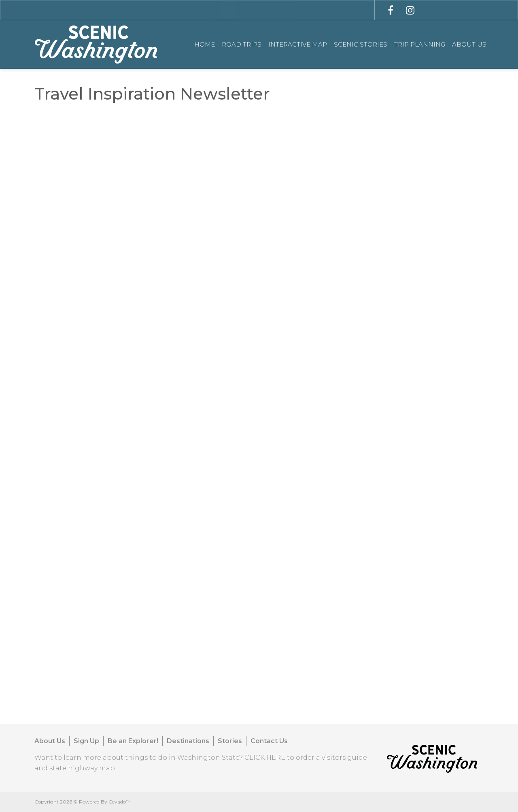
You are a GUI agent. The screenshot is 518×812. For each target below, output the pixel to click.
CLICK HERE (265, 758)
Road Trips (242, 44)
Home (205, 44)
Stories (230, 741)
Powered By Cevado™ (105, 802)
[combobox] (258, 10)
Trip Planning (420, 44)
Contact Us (269, 741)
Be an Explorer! (133, 741)
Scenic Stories (361, 44)
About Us (469, 44)
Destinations (188, 741)
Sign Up (86, 741)
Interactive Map (298, 44)
